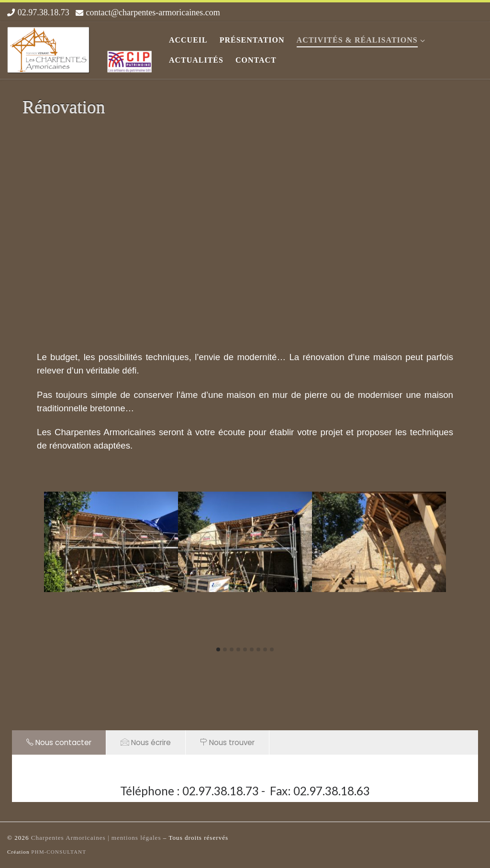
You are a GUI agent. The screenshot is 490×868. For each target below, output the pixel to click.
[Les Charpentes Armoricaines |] (81, 48)
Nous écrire (146, 742)
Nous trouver (227, 742)
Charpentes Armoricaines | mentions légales (97, 838)
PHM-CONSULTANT (59, 852)
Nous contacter (59, 742)
